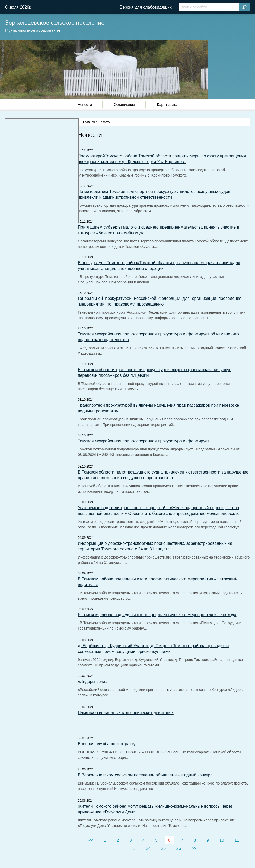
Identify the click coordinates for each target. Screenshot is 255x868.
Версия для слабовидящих (146, 7)
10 (222, 840)
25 (163, 848)
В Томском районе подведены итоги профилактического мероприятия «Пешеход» (157, 615)
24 (148, 848)
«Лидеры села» (93, 681)
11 (237, 840)
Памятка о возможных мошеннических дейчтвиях (126, 713)
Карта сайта (167, 105)
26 (179, 848)
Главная (89, 122)
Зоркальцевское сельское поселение (55, 22)
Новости (85, 105)
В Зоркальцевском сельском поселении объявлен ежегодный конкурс (145, 775)
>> (194, 848)
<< (91, 840)
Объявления (125, 105)
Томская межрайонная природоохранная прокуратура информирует (144, 441)
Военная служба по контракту (107, 744)
